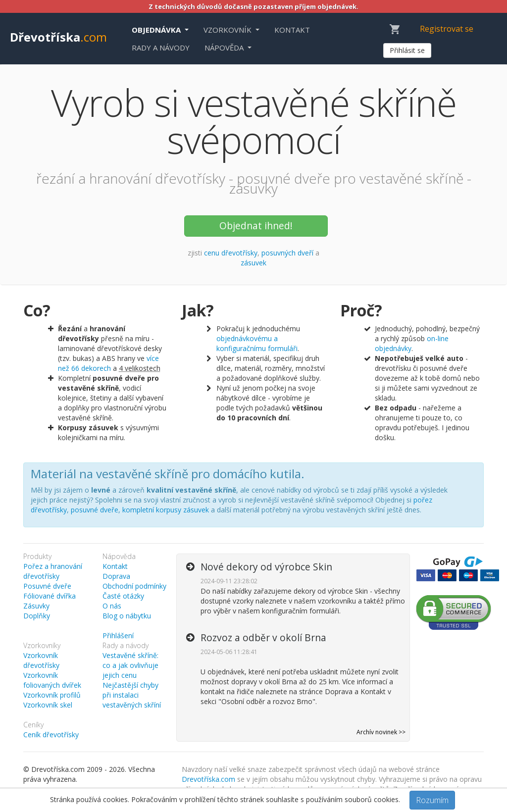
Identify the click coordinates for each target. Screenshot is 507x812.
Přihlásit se (407, 50)
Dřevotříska (58, 37)
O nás (112, 606)
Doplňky (37, 616)
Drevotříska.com (208, 779)
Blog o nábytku (127, 616)
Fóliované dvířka (50, 596)
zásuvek (253, 263)
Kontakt (292, 30)
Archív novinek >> (381, 732)
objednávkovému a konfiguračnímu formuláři (257, 343)
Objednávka (157, 30)
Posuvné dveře (47, 586)
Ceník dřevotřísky (51, 735)
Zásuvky (36, 606)
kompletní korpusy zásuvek (166, 510)
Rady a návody (161, 48)
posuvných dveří (287, 253)
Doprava (116, 576)
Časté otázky (123, 596)
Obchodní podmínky (134, 586)
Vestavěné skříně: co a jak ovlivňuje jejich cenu (130, 665)
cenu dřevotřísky (231, 253)
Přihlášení (118, 635)
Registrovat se (447, 29)
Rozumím (432, 800)
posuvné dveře (95, 510)
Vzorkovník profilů (52, 695)
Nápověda (225, 48)
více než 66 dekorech (108, 363)
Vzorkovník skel (48, 705)
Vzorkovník (228, 30)
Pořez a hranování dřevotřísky (53, 571)
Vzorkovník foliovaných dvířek (52, 680)
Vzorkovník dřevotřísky (41, 660)
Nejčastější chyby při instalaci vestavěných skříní (132, 695)
